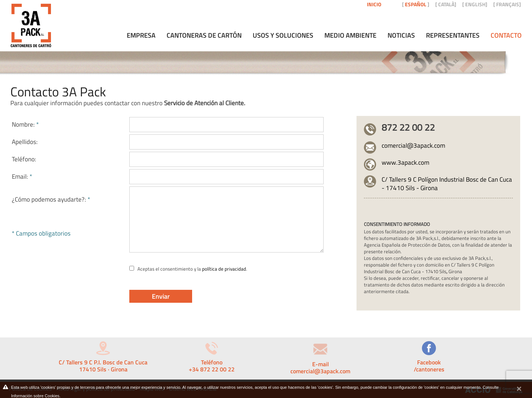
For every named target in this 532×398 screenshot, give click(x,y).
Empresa (141, 35)
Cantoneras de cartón (204, 35)
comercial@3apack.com (413, 145)
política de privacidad (224, 269)
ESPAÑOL (416, 4)
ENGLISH (475, 4)
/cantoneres (429, 369)
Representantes (453, 35)
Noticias (401, 35)
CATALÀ (446, 4)
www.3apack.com (405, 162)
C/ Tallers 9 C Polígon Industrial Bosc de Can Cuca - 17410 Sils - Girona (447, 184)
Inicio (374, 4)
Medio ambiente (350, 35)
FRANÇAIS (508, 4)
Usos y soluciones (283, 35)
